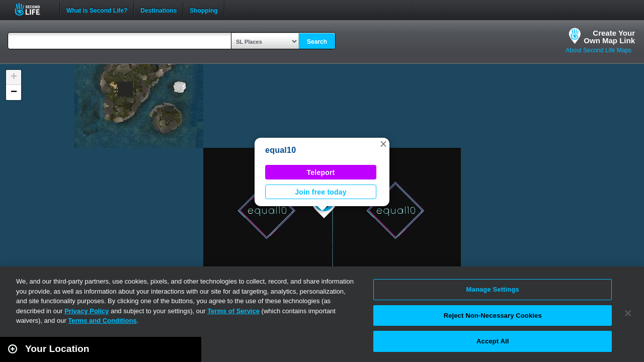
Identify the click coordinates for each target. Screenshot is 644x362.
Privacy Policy (87, 311)
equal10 (280, 150)
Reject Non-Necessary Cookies (493, 315)
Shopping (204, 10)
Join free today (321, 192)
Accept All (493, 341)
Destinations (158, 10)
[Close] (628, 313)
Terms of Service (233, 311)
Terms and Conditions (102, 321)
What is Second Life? (97, 10)
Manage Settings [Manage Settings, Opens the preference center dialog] (493, 289)
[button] (383, 144)
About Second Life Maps (598, 50)
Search (317, 42)
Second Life (33, 9)
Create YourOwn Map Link (609, 37)
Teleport (321, 172)
